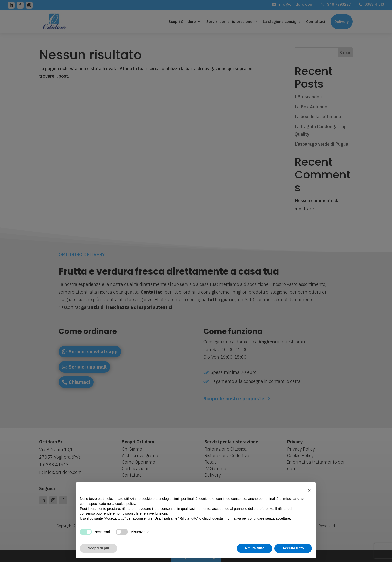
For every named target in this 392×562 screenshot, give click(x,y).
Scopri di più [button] (99, 548)
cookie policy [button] (125, 504)
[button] (309, 490)
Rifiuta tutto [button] (255, 548)
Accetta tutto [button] (293, 548)
